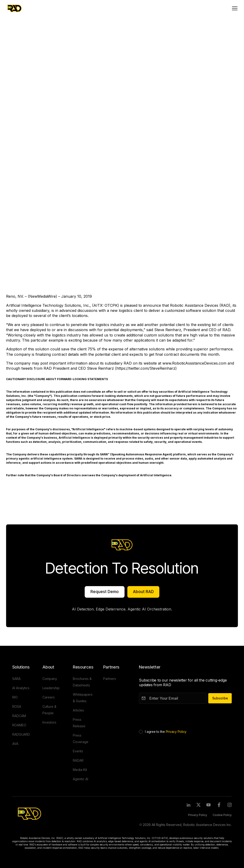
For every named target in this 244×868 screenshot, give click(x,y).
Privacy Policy (176, 732)
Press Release (24, 39)
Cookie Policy (222, 815)
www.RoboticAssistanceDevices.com (194, 363)
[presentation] (174, 716)
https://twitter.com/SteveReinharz (146, 368)
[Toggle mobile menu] (235, 8)
